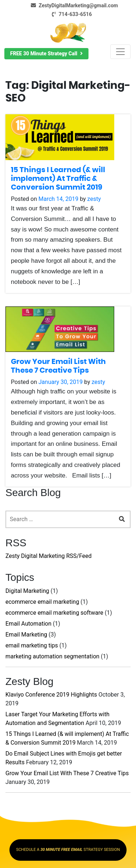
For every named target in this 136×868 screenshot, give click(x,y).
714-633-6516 (70, 14)
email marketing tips (32, 645)
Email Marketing (26, 635)
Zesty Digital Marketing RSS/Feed (49, 556)
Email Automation (28, 624)
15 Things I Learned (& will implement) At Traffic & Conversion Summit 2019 (58, 179)
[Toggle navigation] (120, 52)
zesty (94, 199)
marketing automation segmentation (52, 656)
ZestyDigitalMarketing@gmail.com (73, 5)
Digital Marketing (27, 591)
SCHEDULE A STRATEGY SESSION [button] (68, 850)
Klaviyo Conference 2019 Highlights (51, 695)
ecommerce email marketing (42, 602)
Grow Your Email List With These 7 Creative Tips (67, 773)
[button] (46, 54)
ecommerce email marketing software (54, 613)
